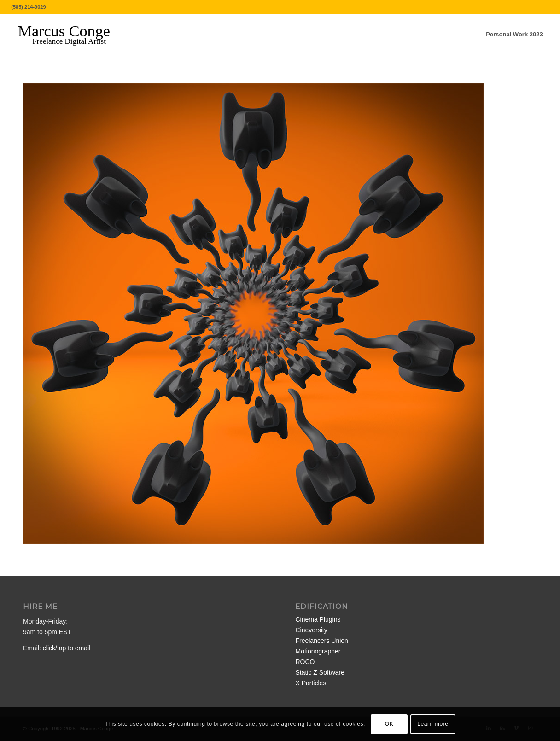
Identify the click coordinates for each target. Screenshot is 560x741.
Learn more (433, 724)
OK (389, 724)
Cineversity (311, 630)
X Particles (311, 683)
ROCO (305, 662)
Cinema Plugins (318, 619)
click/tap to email (67, 648)
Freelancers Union (321, 641)
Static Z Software (320, 672)
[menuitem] (514, 35)
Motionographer (318, 651)
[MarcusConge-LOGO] (71, 35)
